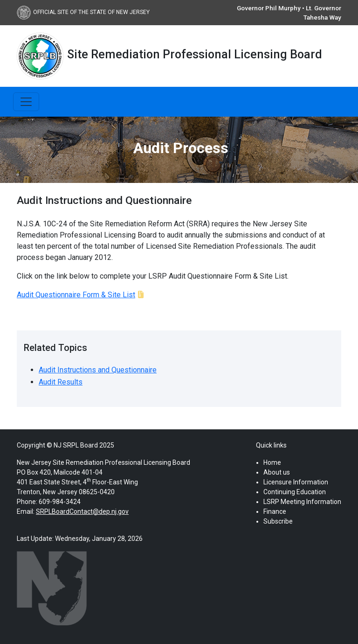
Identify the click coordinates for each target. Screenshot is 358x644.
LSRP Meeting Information (302, 502)
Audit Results (61, 382)
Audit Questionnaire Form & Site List (76, 295)
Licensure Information (296, 482)
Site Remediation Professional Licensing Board (195, 54)
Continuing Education (295, 492)
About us (277, 472)
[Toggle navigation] (26, 102)
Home (272, 462)
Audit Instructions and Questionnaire (98, 370)
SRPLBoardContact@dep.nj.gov (82, 511)
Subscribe (278, 521)
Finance (275, 511)
